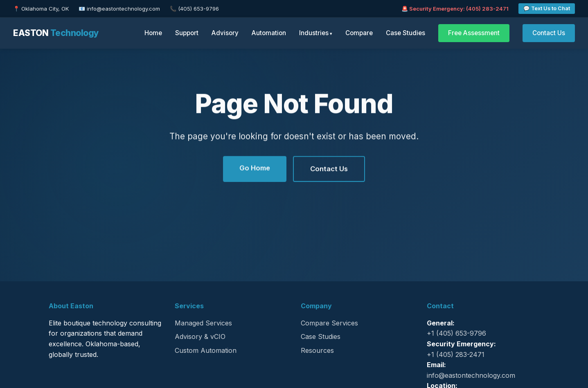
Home (153, 33)
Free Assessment (474, 33)
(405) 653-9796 (198, 9)
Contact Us (549, 33)
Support (187, 33)
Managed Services (203, 323)
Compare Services (329, 323)
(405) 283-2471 (487, 9)
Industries (314, 33)
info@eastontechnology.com (123, 9)
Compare (359, 33)
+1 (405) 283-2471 (456, 354)
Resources (317, 350)
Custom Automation (206, 350)
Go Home (255, 168)
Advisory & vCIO (200, 336)
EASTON (56, 33)
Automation (269, 33)
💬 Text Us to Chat (547, 8)
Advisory (225, 33)
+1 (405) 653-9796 (456, 333)
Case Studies (406, 33)
